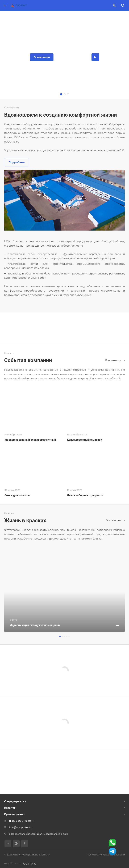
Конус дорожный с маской (85, 440)
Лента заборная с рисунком (85, 495)
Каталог (10, 808)
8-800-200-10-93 (20, 821)
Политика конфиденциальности (106, 855)
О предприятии (15, 801)
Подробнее (17, 162)
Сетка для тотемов (17, 495)
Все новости (115, 360)
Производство (14, 814)
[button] (60, 636)
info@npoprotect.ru (21, 827)
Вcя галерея (115, 520)
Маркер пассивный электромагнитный (30, 440)
